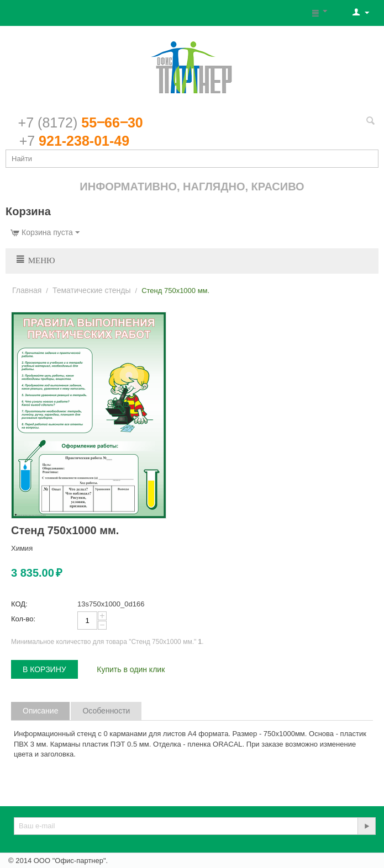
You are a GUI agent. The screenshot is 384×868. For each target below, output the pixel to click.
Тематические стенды (92, 290)
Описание (40, 711)
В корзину (44, 669)
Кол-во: (23, 619)
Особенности (106, 711)
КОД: (19, 604)
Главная (27, 290)
